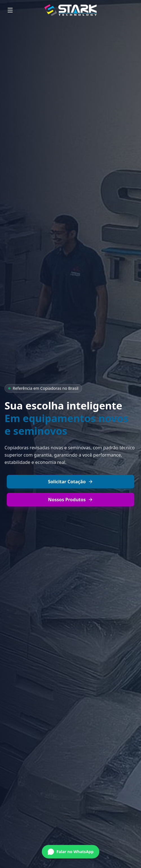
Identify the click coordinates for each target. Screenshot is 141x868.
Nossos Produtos (70, 500)
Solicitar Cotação (70, 482)
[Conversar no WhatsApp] (70, 851)
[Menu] (10, 10)
